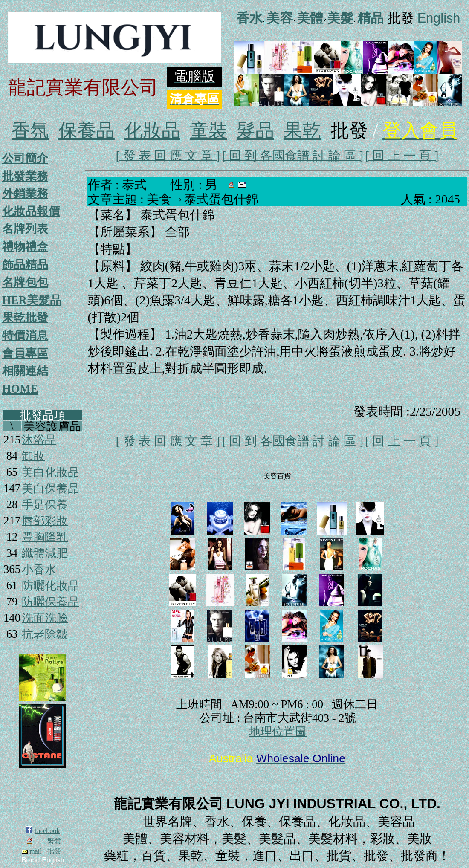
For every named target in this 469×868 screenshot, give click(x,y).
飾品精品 (25, 265)
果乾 (302, 131)
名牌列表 (25, 229)
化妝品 (152, 131)
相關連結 (25, 371)
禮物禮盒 (25, 247)
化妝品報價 (31, 211)
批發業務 (25, 176)
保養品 (87, 131)
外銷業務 (25, 194)
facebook (48, 831)
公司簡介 (25, 158)
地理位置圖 (278, 732)
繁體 (54, 841)
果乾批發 (25, 318)
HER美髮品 (32, 300)
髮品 (255, 131)
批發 (54, 851)
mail (32, 851)
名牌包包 (25, 282)
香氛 (30, 131)
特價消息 (25, 336)
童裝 (208, 131)
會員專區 (25, 353)
